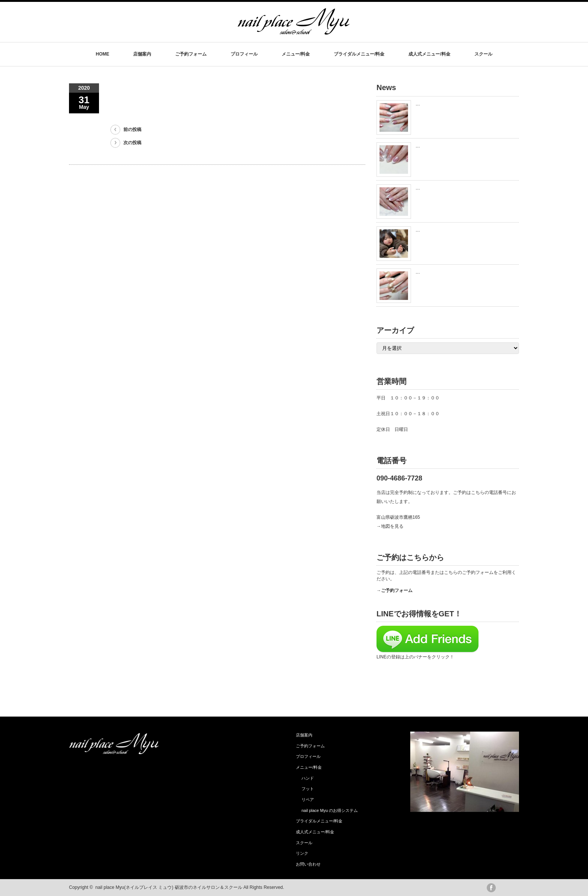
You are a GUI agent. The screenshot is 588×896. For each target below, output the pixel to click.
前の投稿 (132, 130)
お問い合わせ (308, 864)
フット (308, 789)
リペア (308, 800)
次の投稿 (132, 143)
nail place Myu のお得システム (330, 810)
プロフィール (244, 54)
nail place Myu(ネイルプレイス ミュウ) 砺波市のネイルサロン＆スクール (169, 887)
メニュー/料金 (296, 54)
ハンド (308, 778)
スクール (483, 54)
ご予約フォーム (191, 54)
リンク (302, 853)
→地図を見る (390, 526)
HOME (102, 54)
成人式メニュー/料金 (429, 54)
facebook (491, 888)
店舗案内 (142, 54)
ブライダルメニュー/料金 (359, 54)
